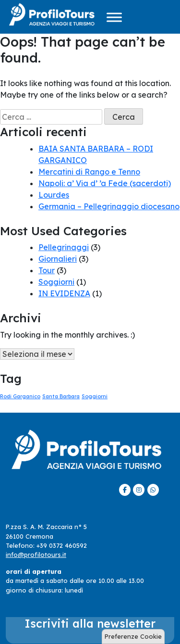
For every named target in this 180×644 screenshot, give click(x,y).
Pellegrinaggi (64, 247)
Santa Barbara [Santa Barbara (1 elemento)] (61, 396)
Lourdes (54, 195)
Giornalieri (58, 259)
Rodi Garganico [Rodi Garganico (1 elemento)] (20, 396)
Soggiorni (56, 282)
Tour (47, 270)
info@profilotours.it (36, 555)
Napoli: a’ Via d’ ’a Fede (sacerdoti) (105, 183)
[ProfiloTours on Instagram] (139, 490)
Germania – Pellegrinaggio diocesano (109, 206)
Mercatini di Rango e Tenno (89, 172)
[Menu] (114, 17)
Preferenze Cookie (133, 636)
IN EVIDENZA (64, 293)
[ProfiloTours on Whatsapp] (153, 490)
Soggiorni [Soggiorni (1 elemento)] (95, 396)
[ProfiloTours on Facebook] (125, 490)
